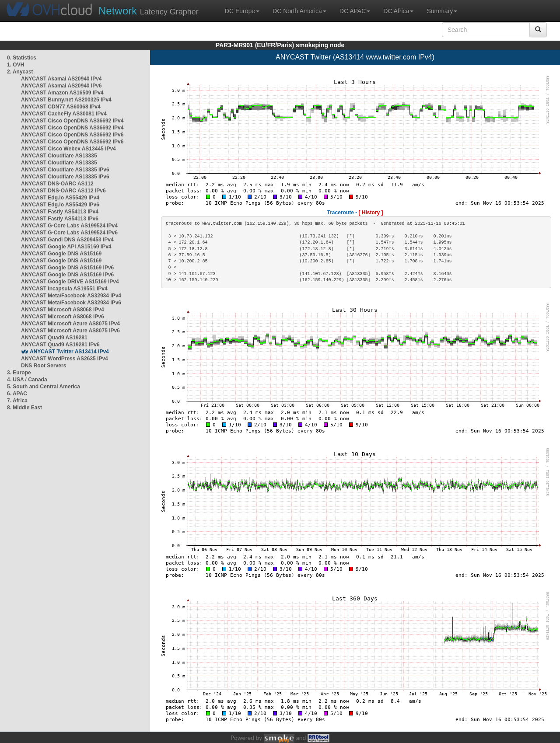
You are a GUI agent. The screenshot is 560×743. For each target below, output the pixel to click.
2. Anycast (20, 72)
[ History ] (371, 213)
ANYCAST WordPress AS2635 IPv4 (65, 359)
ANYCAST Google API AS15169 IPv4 (66, 247)
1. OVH (16, 65)
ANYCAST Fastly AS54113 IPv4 (60, 212)
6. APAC (17, 394)
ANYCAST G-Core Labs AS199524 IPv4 (69, 226)
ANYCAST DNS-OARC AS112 (57, 184)
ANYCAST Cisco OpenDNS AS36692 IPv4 (72, 121)
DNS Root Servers (44, 366)
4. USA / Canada (27, 380)
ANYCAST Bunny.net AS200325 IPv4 (66, 100)
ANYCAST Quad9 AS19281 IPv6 (60, 345)
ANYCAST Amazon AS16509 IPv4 (62, 93)
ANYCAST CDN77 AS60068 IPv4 (61, 107)
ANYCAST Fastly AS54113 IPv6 (60, 219)
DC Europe (242, 11)
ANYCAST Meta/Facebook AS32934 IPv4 (71, 296)
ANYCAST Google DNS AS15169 (61, 254)
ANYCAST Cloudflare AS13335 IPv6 (65, 170)
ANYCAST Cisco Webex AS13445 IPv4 (68, 149)
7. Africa (17, 401)
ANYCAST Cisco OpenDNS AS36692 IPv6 (72, 135)
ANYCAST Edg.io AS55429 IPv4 (60, 198)
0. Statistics (22, 58)
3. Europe (19, 373)
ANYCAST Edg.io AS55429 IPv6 (60, 205)
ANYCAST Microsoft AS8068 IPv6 (63, 317)
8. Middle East (24, 408)
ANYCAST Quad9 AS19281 (54, 338)
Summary (442, 11)
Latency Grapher (149, 11)
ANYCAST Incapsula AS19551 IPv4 (64, 289)
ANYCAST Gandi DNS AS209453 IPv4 (67, 240)
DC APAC (355, 11)
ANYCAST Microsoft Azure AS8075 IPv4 (70, 324)
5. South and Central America (44, 387)
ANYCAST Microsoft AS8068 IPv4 (63, 310)
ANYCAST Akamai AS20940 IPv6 (61, 86)
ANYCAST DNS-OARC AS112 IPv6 (63, 191)
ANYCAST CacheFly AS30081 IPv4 (64, 114)
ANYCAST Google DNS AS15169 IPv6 (67, 268)
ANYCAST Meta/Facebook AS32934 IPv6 (71, 303)
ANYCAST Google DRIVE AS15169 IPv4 (70, 282)
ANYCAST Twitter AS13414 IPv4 (69, 352)
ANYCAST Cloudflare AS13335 (59, 156)
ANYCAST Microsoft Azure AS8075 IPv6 (70, 331)
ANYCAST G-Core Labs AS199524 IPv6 (69, 233)
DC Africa (398, 11)
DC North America (299, 11)
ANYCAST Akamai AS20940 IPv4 (61, 79)
